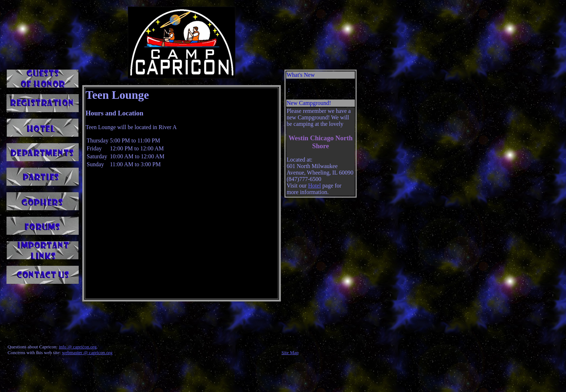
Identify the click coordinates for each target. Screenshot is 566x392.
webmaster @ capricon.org (87, 353)
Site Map (290, 353)
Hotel (314, 186)
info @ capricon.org (78, 347)
